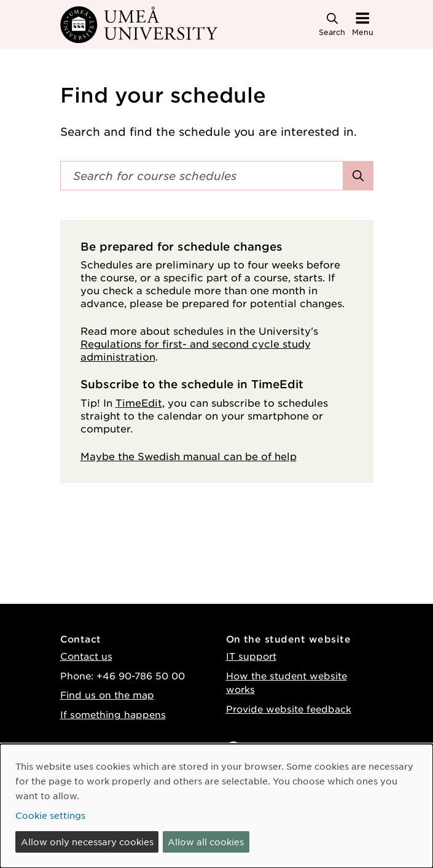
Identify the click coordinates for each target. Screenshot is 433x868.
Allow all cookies (206, 842)
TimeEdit (139, 402)
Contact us (86, 656)
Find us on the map (107, 694)
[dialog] (216, 806)
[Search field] (202, 176)
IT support (251, 656)
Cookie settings (50, 815)
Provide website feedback (289, 709)
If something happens (113, 714)
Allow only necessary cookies (87, 842)
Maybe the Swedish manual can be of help (189, 456)
